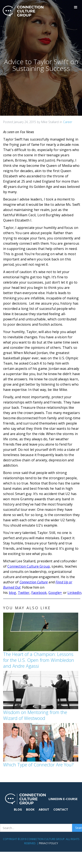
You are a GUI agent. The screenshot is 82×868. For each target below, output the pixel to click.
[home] (22, 11)
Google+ (55, 593)
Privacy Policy (48, 843)
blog (13, 593)
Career (68, 122)
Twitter (24, 593)
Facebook (39, 593)
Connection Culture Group (29, 566)
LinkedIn (74, 593)
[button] (76, 7)
